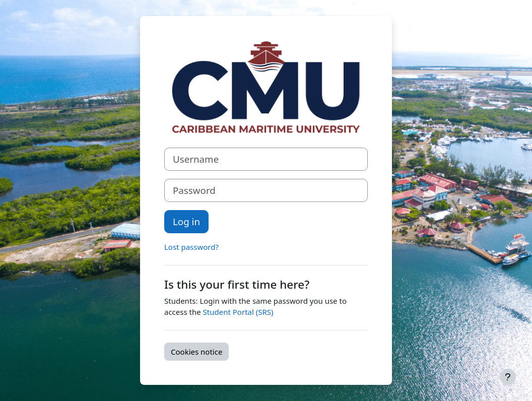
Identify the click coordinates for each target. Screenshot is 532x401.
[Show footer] (508, 377)
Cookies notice (196, 352)
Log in (186, 221)
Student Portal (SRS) (238, 312)
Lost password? (191, 247)
